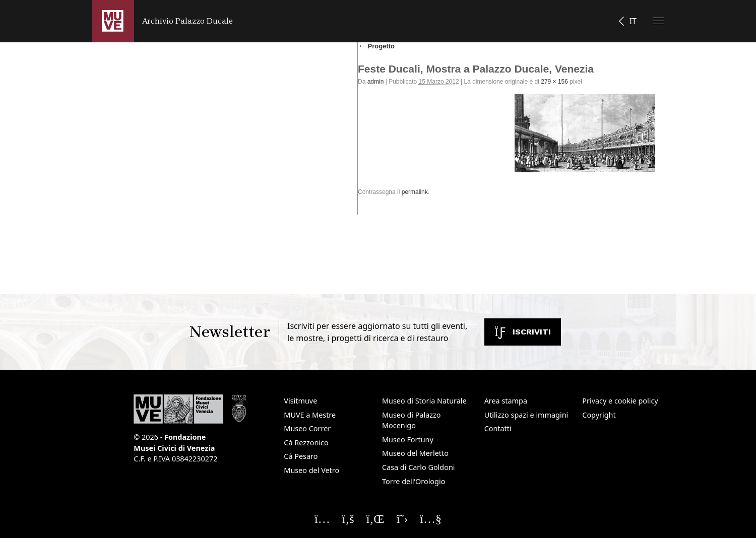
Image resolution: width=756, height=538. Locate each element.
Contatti (498, 428)
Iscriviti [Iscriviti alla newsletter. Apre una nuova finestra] (523, 332)
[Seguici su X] (402, 518)
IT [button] (633, 21)
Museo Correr (307, 428)
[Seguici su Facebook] (348, 518)
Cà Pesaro (301, 456)
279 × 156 (554, 82)
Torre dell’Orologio (414, 481)
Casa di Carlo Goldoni (419, 467)
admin (376, 82)
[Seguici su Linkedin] (375, 518)
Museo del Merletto (415, 453)
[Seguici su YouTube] (431, 518)
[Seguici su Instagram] (322, 518)
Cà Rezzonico (306, 443)
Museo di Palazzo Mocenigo (412, 420)
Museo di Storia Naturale (424, 401)
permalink (415, 192)
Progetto (376, 46)
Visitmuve (300, 401)
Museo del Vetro (311, 470)
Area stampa (506, 401)
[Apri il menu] (658, 21)
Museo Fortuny (408, 440)
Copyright (599, 415)
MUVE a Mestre (310, 415)
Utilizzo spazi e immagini (526, 415)
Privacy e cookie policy (620, 401)
